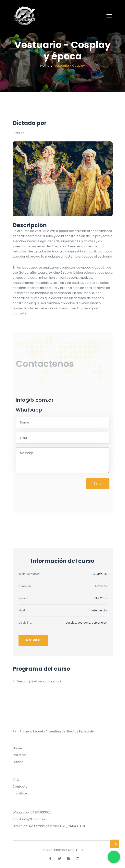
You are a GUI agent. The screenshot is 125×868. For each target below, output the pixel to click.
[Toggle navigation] (109, 16)
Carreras (20, 755)
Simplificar (76, 850)
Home (45, 66)
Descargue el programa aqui (37, 681)
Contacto (20, 786)
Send (98, 483)
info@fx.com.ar (35, 400)
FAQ (16, 780)
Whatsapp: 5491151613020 (32, 812)
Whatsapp (29, 410)
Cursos (18, 762)
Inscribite (33, 640)
